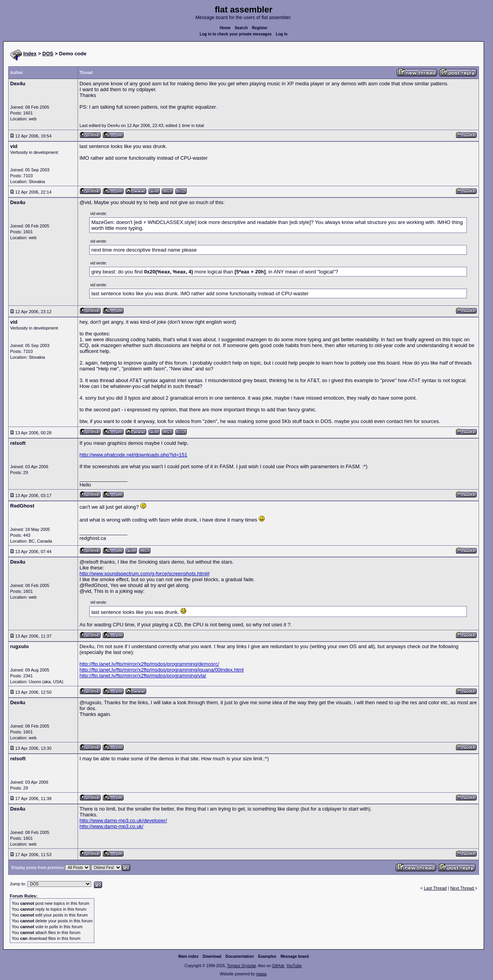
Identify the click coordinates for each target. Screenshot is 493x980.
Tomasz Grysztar (241, 966)
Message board (295, 956)
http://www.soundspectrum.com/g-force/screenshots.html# (145, 574)
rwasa (261, 974)
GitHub (278, 966)
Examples (267, 956)
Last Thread (436, 888)
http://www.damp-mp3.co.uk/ (111, 826)
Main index (189, 956)
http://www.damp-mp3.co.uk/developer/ (123, 820)
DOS (48, 54)
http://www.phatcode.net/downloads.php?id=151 (133, 455)
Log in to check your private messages (236, 34)
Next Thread (462, 888)
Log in (282, 34)
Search (241, 28)
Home (225, 28)
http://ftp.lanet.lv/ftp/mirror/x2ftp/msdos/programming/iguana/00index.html (162, 670)
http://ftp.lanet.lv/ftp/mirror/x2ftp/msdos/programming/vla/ (143, 676)
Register (260, 28)
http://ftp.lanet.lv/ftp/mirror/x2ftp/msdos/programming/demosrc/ (149, 664)
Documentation (240, 956)
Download (212, 956)
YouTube (294, 966)
